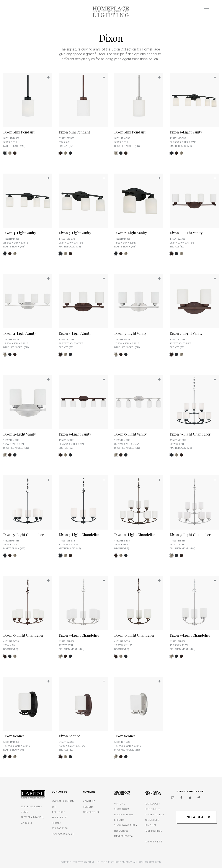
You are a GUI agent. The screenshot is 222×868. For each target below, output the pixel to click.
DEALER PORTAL (124, 836)
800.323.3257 (60, 818)
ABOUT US (89, 801)
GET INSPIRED (154, 831)
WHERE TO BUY (155, 815)
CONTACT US (91, 812)
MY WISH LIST (154, 842)
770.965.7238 (60, 828)
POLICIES (88, 807)
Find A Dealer (197, 817)
